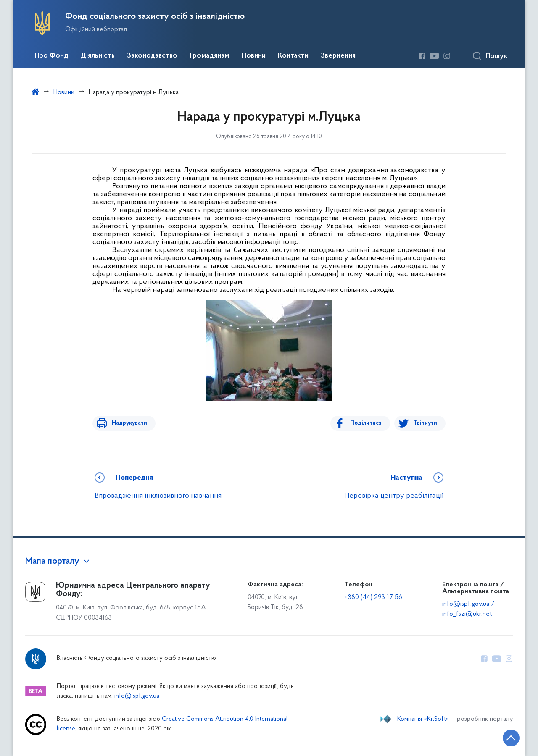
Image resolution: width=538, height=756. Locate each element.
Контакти (293, 56)
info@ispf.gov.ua (137, 696)
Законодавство (152, 56)
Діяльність (98, 56)
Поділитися (368, 423)
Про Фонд (51, 56)
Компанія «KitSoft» (423, 719)
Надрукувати (127, 423)
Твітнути (425, 423)
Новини (253, 56)
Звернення (338, 56)
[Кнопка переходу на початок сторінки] (506, 737)
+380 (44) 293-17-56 (373, 597)
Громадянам (209, 56)
